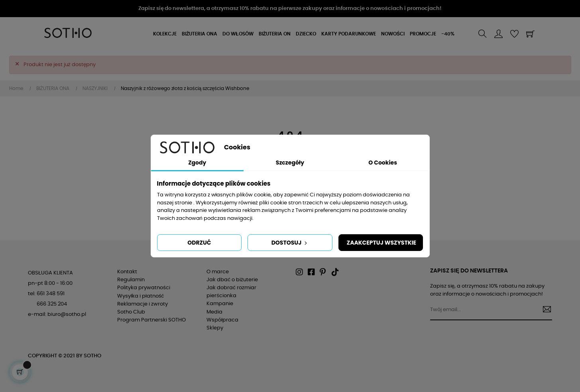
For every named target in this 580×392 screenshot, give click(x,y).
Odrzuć (199, 243)
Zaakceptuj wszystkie (381, 243)
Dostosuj (290, 243)
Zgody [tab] (197, 163)
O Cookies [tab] (383, 163)
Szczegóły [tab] (290, 163)
